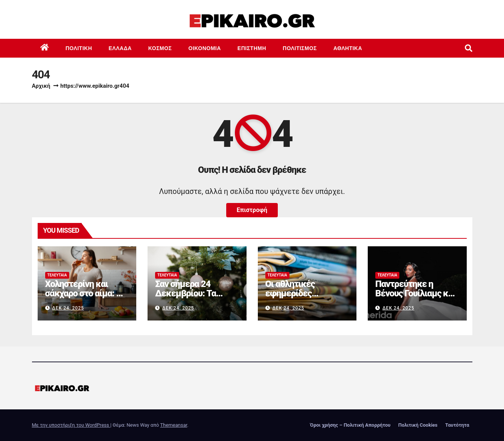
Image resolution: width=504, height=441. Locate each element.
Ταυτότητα (457, 425)
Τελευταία (57, 275)
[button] (469, 48)
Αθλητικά (348, 48)
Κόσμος (160, 48)
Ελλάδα (120, 48)
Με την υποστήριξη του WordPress (71, 425)
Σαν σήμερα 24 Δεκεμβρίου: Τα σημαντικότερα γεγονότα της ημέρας (195, 298)
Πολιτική (79, 48)
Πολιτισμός (300, 48)
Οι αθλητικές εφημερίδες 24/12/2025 (290, 293)
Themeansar (174, 425)
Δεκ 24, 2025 (68, 308)
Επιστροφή (252, 210)
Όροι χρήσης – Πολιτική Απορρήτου (350, 425)
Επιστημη (252, 48)
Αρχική (41, 86)
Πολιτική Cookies (418, 425)
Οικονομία (205, 48)
